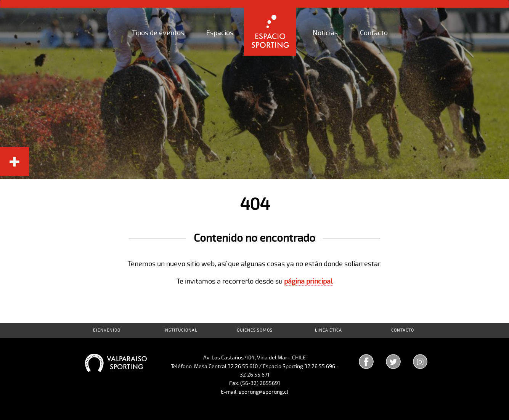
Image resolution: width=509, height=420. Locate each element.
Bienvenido (107, 330)
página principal (308, 281)
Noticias (325, 33)
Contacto (374, 33)
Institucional (181, 330)
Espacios (220, 33)
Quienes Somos (255, 330)
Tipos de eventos (158, 33)
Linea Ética (328, 330)
